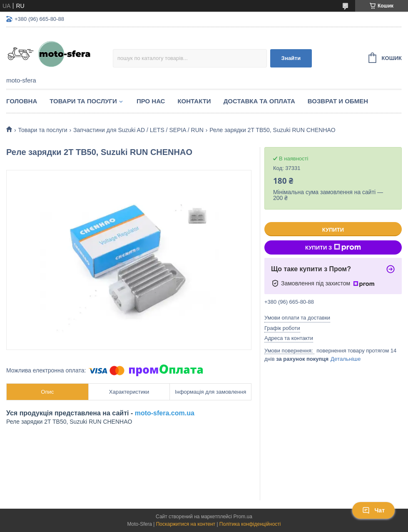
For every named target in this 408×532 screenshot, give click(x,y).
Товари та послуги (83, 101)
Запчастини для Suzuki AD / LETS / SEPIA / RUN (138, 130)
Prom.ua (243, 517)
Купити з (333, 247)
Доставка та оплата (259, 101)
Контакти (194, 101)
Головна (22, 101)
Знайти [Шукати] (291, 58)
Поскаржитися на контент (186, 524)
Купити (333, 230)
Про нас (151, 101)
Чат (373, 510)
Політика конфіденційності (250, 524)
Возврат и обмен (338, 101)
